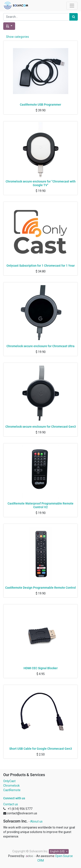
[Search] (74, 17)
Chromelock (11, 786)
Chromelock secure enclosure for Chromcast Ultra (40, 346)
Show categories (17, 37)
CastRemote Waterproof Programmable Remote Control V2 (40, 505)
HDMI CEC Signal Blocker (41, 668)
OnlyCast (9, 781)
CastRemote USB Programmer (40, 105)
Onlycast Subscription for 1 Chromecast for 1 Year (41, 266)
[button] (9, 26)
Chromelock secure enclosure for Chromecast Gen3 (41, 427)
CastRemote (12, 790)
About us (36, 821)
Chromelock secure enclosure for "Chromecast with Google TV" (41, 183)
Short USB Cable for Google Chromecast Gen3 (41, 749)
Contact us (11, 804)
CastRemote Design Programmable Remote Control (40, 588)
